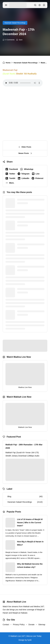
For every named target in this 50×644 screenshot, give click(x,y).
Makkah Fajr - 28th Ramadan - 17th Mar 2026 (24, 446)
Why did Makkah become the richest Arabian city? (30, 566)
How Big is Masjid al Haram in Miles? (30, 543)
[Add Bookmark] (19, 40)
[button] (10, 183)
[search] (35, 5)
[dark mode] (40, 5)
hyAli (29, 640)
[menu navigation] (6, 5)
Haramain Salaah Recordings (15, 23)
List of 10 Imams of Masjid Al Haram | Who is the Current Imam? (30, 523)
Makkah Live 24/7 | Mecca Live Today (26, 636)
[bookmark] (44, 5)
